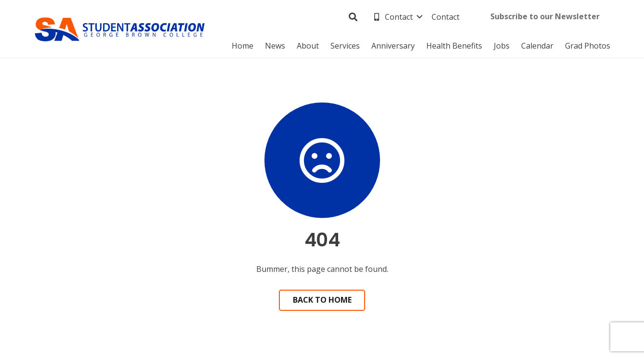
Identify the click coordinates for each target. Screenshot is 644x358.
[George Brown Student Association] (120, 29)
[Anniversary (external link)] (393, 46)
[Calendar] (537, 46)
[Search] (353, 17)
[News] (275, 46)
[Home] (243, 46)
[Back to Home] (322, 300)
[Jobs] (502, 46)
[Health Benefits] (454, 46)
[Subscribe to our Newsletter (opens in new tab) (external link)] (545, 17)
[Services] (345, 46)
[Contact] (397, 17)
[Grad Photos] (588, 46)
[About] (308, 46)
